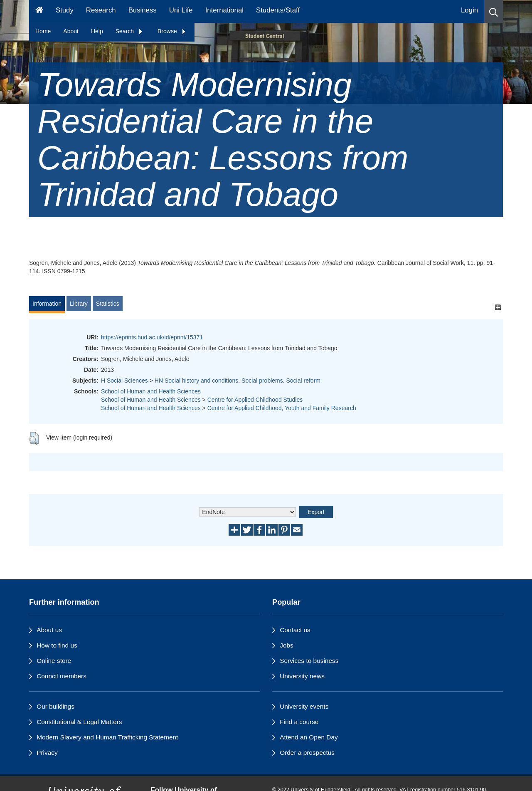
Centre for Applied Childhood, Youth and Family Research (282, 408)
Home (43, 31)
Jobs (287, 645)
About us (49, 630)
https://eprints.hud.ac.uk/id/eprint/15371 (152, 337)
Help (97, 31)
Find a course (299, 722)
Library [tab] (79, 304)
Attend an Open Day (309, 737)
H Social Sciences (124, 381)
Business (143, 10)
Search (129, 31)
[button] (494, 11)
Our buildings (55, 706)
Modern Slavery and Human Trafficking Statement (107, 737)
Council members (62, 676)
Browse (172, 31)
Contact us (295, 630)
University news (302, 676)
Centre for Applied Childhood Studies (255, 400)
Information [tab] (47, 304)
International (224, 10)
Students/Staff (278, 10)
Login (469, 10)
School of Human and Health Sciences (151, 391)
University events (304, 706)
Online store (54, 661)
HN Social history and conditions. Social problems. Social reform (238, 381)
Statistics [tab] (108, 304)
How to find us (57, 645)
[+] (498, 308)
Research (101, 10)
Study (65, 10)
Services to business (309, 661)
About (71, 31)
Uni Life (181, 10)
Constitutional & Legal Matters (79, 722)
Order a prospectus (307, 753)
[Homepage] (39, 11)
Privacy (47, 753)
